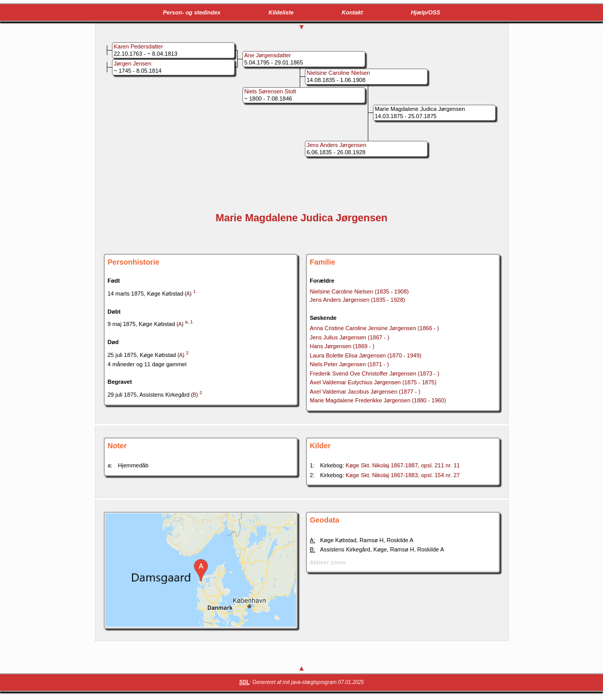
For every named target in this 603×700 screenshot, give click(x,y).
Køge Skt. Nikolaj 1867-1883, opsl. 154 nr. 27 (403, 475)
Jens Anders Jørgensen (358, 300)
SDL (245, 682)
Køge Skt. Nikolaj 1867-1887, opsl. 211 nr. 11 (403, 465)
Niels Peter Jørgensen (349, 364)
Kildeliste (281, 12)
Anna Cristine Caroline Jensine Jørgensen (375, 328)
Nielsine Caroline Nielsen (360, 291)
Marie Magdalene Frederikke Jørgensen (378, 400)
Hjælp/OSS (426, 12)
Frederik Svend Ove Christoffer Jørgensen (375, 373)
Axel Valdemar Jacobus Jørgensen (365, 392)
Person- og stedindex (192, 12)
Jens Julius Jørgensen (350, 337)
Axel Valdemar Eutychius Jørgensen (373, 382)
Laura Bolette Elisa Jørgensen (366, 355)
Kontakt (353, 12)
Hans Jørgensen (342, 346)
